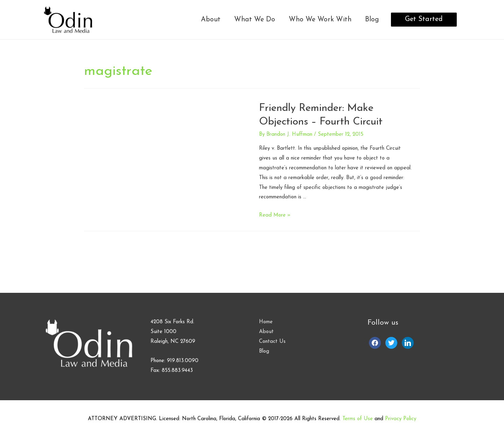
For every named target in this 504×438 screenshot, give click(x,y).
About (211, 20)
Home (266, 322)
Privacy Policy (401, 419)
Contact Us (272, 342)
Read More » (275, 215)
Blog (372, 20)
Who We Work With (320, 20)
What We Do (255, 20)
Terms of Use (358, 419)
